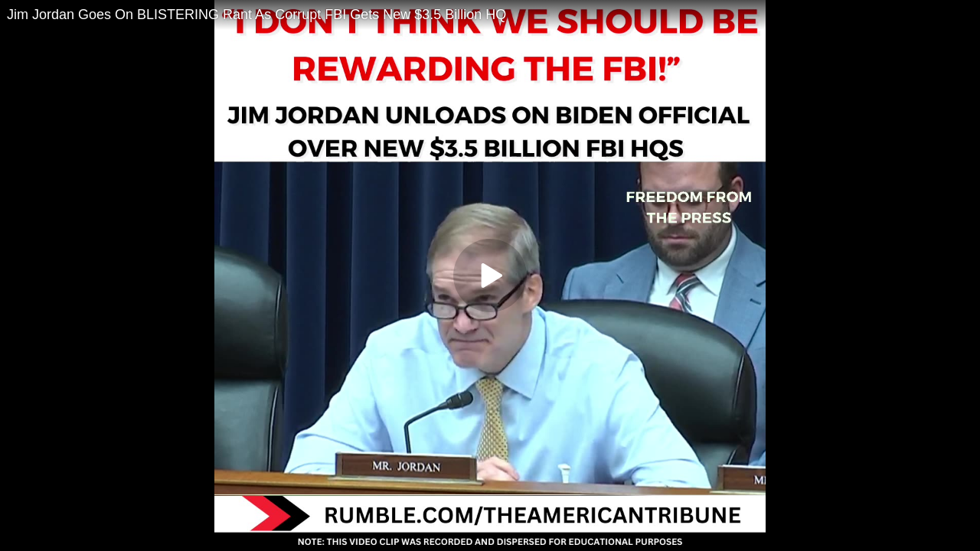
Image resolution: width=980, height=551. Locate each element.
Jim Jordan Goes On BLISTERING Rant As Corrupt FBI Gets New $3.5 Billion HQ (256, 15)
